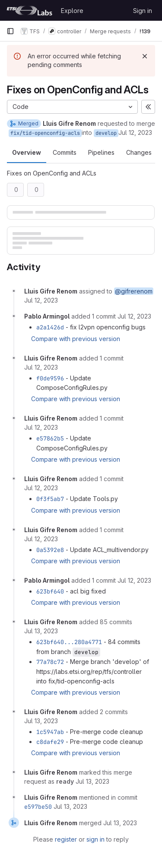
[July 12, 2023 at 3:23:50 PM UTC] (41, 539)
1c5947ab (50, 732)
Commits (65, 152)
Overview (27, 152)
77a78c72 (50, 662)
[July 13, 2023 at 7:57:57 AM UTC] (41, 721)
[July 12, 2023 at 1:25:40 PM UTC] (134, 316)
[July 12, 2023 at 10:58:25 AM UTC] (41, 300)
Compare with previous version (76, 339)
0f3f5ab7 (50, 499)
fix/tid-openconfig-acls (45, 133)
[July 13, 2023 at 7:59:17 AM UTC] (92, 781)
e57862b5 (50, 438)
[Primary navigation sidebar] (10, 31)
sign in (95, 839)
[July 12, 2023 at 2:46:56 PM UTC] (41, 427)
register (66, 839)
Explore (72, 11)
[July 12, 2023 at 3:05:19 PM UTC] (41, 488)
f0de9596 (50, 378)
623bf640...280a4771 (69, 642)
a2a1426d (50, 327)
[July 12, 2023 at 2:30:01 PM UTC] (41, 367)
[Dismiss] (145, 56)
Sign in (143, 11)
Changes (139, 152)
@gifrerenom (134, 291)
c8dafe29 (50, 742)
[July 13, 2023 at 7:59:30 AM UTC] (120, 823)
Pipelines (101, 152)
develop (106, 133)
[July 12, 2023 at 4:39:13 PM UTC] (134, 580)
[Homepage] (29, 10)
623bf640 (50, 591)
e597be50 (38, 807)
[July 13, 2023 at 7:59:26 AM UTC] (70, 806)
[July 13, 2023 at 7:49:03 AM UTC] (41, 631)
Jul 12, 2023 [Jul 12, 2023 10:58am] (135, 132)
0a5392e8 (50, 550)
